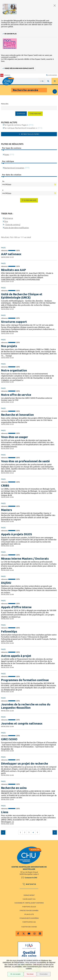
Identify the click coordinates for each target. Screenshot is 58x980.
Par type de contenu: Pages (15, 125)
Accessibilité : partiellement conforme (29, 903)
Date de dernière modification (16, 228)
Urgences (5, 75)
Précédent (3, 832)
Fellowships (9, 631)
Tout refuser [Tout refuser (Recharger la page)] (30, 974)
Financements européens (30, 918)
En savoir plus (11, 34)
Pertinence (8, 218)
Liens (5, 812)
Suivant (55, 832)
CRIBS (5, 486)
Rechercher (36, 114)
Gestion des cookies (29, 927)
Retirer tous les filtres (30, 134)
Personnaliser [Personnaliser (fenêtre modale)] (44, 974)
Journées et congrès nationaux (22, 723)
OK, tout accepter (15, 974)
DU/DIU (6, 583)
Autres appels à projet (16, 656)
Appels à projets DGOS (16, 534)
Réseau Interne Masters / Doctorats (25, 559)
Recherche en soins (14, 788)
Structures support (14, 322)
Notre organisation (14, 370)
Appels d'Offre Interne (16, 607)
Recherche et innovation (17, 415)
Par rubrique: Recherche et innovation (20, 128)
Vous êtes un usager (15, 437)
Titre (6, 221)
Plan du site (29, 914)
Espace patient (29, 895)
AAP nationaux (11, 254)
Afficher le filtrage (55, 91)
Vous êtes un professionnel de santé (25, 461)
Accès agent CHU (29, 899)
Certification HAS (29, 922)
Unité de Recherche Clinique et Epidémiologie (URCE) (22, 296)
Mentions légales (29, 907)
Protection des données (29, 910)
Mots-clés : (5, 104)
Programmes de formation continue (25, 680)
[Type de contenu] (13, 225)
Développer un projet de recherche (25, 764)
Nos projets (9, 346)
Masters (7, 510)
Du (3, 181)
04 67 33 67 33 (29, 884)
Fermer (55, 6)
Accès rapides (52, 75)
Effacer (22, 114)
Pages (6, 154)
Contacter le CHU (29, 878)
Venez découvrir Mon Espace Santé (19, 68)
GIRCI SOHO (9, 739)
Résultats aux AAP (13, 270)
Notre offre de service (16, 395)
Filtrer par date (30, 200)
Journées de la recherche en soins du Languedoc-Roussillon (26, 706)
